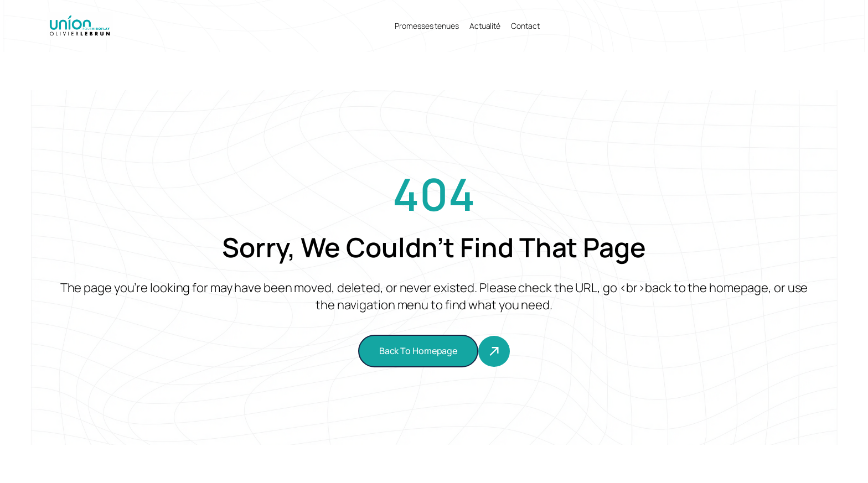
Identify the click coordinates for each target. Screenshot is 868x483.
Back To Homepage (418, 351)
